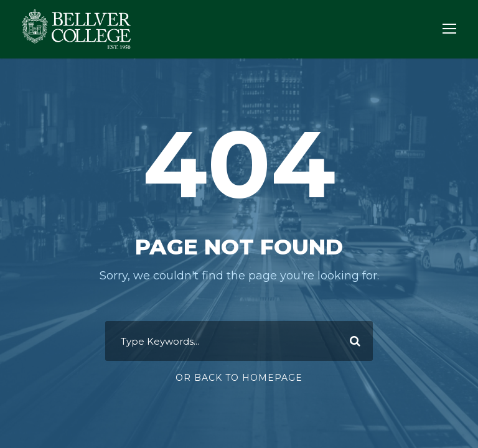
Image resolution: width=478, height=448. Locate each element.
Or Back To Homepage (239, 378)
